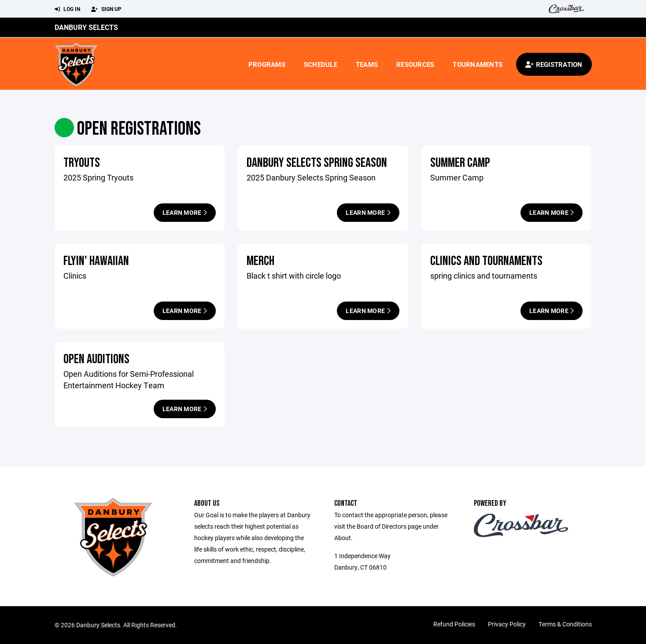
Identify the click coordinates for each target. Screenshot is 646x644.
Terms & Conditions (565, 624)
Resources (415, 64)
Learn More (185, 212)
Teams (367, 64)
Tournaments (478, 64)
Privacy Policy (507, 624)
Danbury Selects (86, 27)
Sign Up (106, 9)
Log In (67, 9)
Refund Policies (454, 624)
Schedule (321, 64)
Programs (267, 64)
